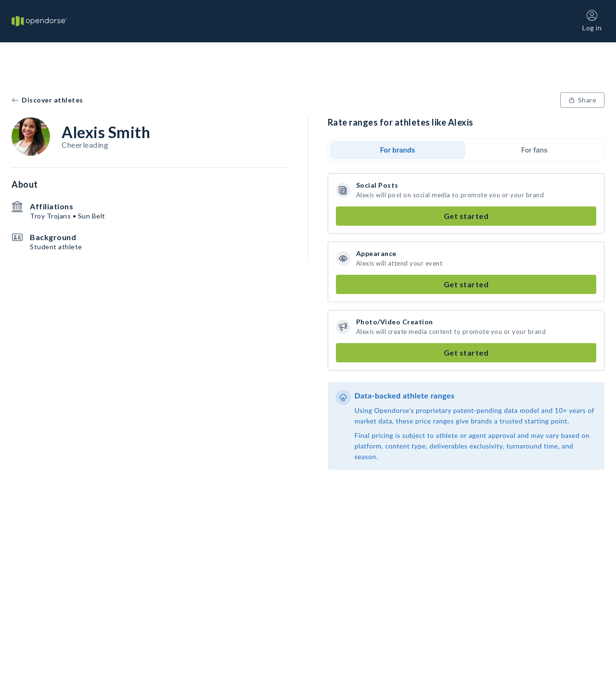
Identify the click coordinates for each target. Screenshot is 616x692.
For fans (534, 150)
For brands (398, 150)
